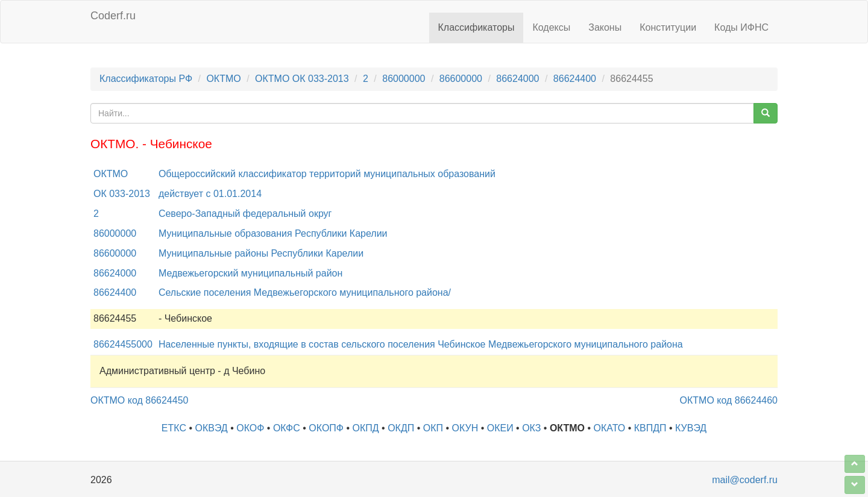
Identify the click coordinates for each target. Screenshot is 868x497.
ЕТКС (174, 428)
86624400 (575, 79)
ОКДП (401, 428)
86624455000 (123, 344)
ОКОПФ (326, 428)
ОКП (433, 428)
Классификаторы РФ (146, 79)
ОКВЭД (211, 428)
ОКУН (465, 428)
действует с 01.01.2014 (210, 194)
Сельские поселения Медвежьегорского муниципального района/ (305, 292)
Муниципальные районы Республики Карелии (261, 253)
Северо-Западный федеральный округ (245, 214)
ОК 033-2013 (122, 194)
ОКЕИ (500, 428)
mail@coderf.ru (745, 480)
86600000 (461, 79)
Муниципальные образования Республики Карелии (273, 233)
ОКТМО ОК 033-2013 (302, 79)
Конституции (668, 27)
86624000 (517, 79)
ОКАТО (610, 428)
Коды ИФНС (741, 27)
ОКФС (287, 428)
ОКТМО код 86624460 (729, 400)
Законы (605, 27)
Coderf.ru (113, 16)
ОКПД (366, 428)
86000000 (404, 79)
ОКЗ (531, 428)
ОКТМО (223, 79)
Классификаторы (476, 27)
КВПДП (650, 428)
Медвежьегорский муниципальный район (250, 273)
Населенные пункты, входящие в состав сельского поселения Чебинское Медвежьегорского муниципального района (421, 344)
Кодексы (551, 27)
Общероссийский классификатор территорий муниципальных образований (327, 174)
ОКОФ (250, 428)
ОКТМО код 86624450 (139, 400)
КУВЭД (691, 428)
